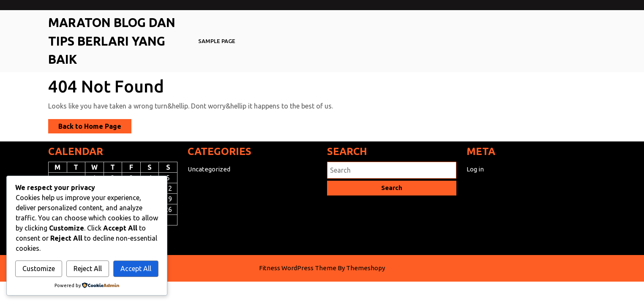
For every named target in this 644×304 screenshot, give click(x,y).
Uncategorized (209, 169)
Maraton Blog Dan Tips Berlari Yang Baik (112, 41)
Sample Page (217, 41)
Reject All (88, 269)
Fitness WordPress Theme (298, 268)
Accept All (136, 269)
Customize (39, 269)
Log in (475, 169)
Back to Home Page (95, 127)
